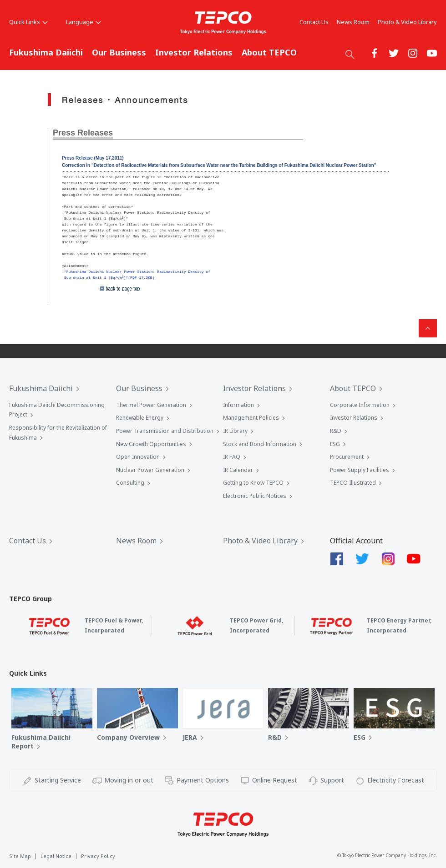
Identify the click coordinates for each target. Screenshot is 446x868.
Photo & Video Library (407, 22)
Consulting (130, 483)
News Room (353, 22)
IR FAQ (232, 457)
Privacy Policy (98, 856)
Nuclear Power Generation (150, 470)
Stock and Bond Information (260, 444)
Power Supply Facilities (360, 470)
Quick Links (28, 22)
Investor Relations (194, 52)
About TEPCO (269, 52)
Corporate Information (360, 405)
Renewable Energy (140, 418)
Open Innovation (138, 457)
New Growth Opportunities (151, 444)
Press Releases (83, 133)
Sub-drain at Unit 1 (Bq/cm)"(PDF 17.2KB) (109, 278)
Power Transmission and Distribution (165, 431)
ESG (335, 444)
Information (238, 405)
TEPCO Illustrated (353, 483)
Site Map (20, 856)
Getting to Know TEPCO (253, 483)
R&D (336, 431)
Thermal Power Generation (151, 405)
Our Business (119, 52)
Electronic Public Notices (255, 496)
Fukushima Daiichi (46, 52)
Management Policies (251, 418)
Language (84, 22)
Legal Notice (56, 856)
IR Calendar (238, 470)
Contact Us (314, 22)
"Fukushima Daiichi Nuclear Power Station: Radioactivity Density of (137, 272)
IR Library (235, 431)
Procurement (347, 457)
